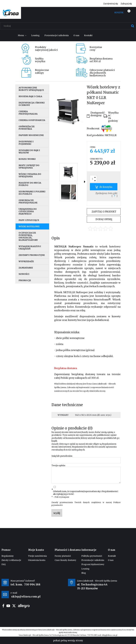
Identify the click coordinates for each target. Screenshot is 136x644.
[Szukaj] (133, 26)
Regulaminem (109, 444)
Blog (84, 573)
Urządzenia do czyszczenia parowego (28, 211)
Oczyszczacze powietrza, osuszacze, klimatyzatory (28, 236)
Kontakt (112, 556)
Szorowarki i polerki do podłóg (32, 193)
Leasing (85, 569)
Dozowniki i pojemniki (26, 143)
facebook (3, 606)
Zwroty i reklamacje (11, 560)
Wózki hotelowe (29, 226)
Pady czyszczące (29, 220)
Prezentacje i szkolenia (93, 560)
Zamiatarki (26, 268)
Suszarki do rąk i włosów (29, 151)
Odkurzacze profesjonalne (28, 201)
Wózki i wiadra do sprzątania (30, 175)
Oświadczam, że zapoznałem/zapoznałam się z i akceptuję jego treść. (85, 493)
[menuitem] (22, 35)
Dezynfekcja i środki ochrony (32, 104)
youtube (8, 606)
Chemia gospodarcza (32, 120)
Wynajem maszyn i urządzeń (30, 248)
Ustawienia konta (37, 560)
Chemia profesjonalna (28, 113)
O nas (111, 560)
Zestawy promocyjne (32, 255)
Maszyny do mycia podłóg (30, 184)
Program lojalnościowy (93, 564)
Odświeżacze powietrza (27, 128)
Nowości (24, 274)
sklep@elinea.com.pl (110, 635)
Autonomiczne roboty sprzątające (31, 89)
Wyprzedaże (26, 261)
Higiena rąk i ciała (30, 96)
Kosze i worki (27, 159)
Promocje (25, 280)
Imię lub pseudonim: (62, 456)
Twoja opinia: (58, 465)
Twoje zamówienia (37, 556)
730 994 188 (32, 584)
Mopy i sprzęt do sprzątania (29, 167)
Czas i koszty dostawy (65, 560)
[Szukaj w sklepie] (69, 26)
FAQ (4, 564)
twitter (14, 606)
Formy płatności (63, 556)
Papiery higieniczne (31, 135)
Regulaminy (8, 556)
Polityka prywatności (92, 556)
